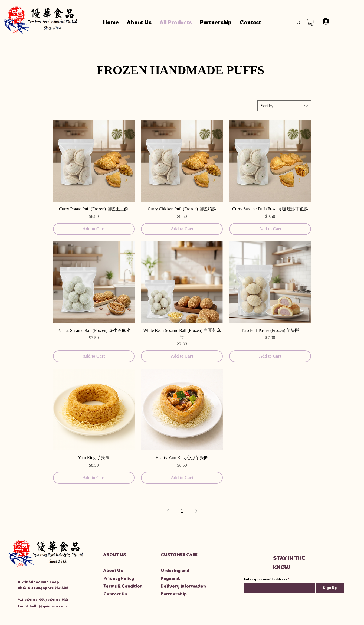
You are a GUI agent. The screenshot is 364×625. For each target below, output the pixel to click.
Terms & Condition (123, 585)
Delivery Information (183, 585)
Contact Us (115, 593)
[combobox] (284, 106)
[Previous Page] (168, 511)
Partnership (174, 593)
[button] (311, 23)
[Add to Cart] (94, 229)
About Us (113, 570)
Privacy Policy (119, 578)
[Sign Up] (330, 588)
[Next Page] (196, 511)
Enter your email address (266, 579)
